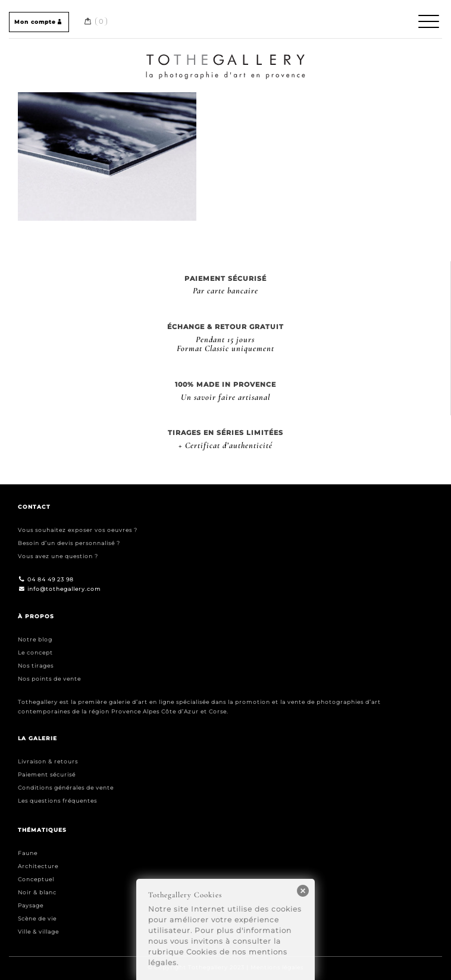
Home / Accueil (226, 56)
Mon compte (39, 22)
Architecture (38, 866)
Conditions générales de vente (66, 788)
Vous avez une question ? (58, 556)
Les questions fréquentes (57, 801)
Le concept (35, 652)
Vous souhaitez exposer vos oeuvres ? (78, 530)
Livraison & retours (48, 761)
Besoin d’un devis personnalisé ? (69, 543)
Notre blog (35, 639)
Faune (28, 853)
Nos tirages (36, 666)
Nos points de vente (49, 679)
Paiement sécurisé (47, 774)
